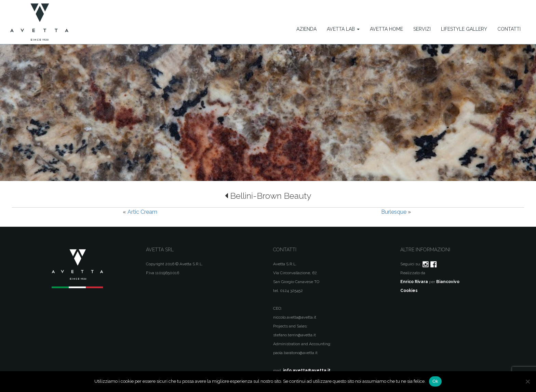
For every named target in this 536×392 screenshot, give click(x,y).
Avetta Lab (343, 29)
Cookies (409, 291)
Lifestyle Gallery (464, 29)
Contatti (509, 29)
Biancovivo (448, 282)
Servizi (422, 29)
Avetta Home (386, 29)
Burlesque (394, 212)
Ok (435, 381)
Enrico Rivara (414, 282)
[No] (527, 381)
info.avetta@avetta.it (307, 370)
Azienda (306, 29)
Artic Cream (142, 212)
